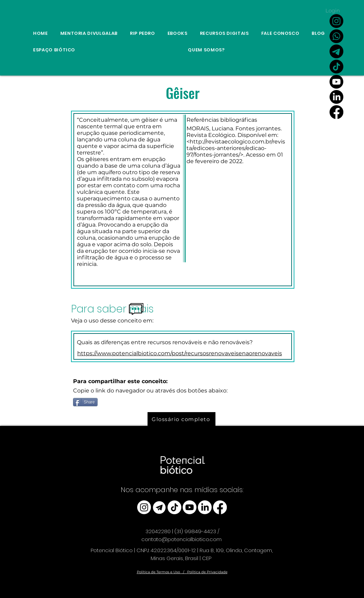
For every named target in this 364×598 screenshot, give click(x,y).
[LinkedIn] (336, 97)
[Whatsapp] (336, 36)
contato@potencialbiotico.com (181, 539)
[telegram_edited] (159, 507)
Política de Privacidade (207, 572)
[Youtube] (336, 82)
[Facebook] (336, 112)
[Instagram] (336, 21)
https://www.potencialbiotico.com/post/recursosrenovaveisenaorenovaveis (180, 353)
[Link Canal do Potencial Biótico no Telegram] (336, 51)
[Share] (85, 402)
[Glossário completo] (181, 419)
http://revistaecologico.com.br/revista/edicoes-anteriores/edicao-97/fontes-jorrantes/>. (236, 148)
